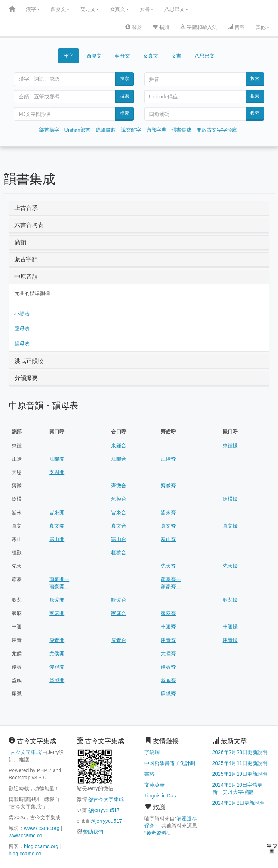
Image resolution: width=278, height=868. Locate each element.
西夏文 (60, 9)
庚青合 (119, 640)
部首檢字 (49, 130)
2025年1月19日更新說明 (240, 774)
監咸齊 (168, 680)
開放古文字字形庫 (217, 130)
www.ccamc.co (26, 835)
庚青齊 (168, 640)
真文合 (119, 526)
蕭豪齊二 (171, 587)
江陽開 (57, 459)
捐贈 (161, 27)
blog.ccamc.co (25, 854)
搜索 (125, 79)
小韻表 (22, 314)
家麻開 (57, 613)
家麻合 (119, 613)
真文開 (57, 526)
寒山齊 (168, 539)
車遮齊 (168, 627)
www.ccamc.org (42, 828)
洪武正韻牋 (29, 361)
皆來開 (57, 512)
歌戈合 (119, 600)
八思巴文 (176, 9)
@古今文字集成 (106, 799)
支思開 (57, 472)
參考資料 (156, 833)
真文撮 (230, 526)
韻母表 (22, 343)
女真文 (119, 9)
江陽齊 (168, 459)
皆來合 (119, 512)
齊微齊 (168, 486)
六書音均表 (29, 225)
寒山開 (57, 539)
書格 (149, 774)
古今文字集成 (26, 752)
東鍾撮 (230, 445)
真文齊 (168, 526)
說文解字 (131, 130)
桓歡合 (119, 552)
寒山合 (119, 539)
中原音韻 (26, 277)
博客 (236, 27)
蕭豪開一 (59, 579)
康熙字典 (156, 130)
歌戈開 (57, 600)
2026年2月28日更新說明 (240, 752)
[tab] (139, 208)
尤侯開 (57, 653)
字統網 (152, 752)
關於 (134, 27)
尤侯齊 (168, 653)
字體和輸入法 (199, 27)
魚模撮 (230, 499)
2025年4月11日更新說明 (240, 763)
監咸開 (57, 680)
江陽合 (119, 459)
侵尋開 (57, 667)
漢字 (33, 9)
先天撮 (230, 566)
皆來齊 (168, 512)
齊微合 (119, 486)
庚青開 (57, 640)
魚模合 (119, 499)
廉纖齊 (168, 694)
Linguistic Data (161, 796)
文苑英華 (155, 785)
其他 (262, 27)
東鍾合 (119, 445)
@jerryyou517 (104, 810)
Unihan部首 (77, 130)
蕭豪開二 (59, 587)
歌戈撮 (230, 600)
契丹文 (90, 9)
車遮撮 (230, 627)
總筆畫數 (106, 130)
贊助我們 (93, 832)
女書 (147, 9)
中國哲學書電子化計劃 (170, 763)
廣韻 (20, 242)
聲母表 (22, 329)
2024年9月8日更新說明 (239, 803)
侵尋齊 (168, 667)
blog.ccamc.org (41, 846)
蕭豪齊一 (171, 579)
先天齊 (168, 566)
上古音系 (26, 208)
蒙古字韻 (26, 259)
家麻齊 (168, 613)
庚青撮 (230, 640)
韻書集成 (181, 130)
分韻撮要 (26, 378)
